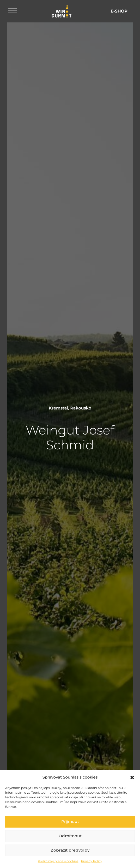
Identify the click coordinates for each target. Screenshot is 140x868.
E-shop (119, 11)
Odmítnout (70, 845)
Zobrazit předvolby (70, 859)
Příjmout (70, 830)
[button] (132, 786)
